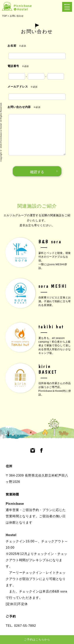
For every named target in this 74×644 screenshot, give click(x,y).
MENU (67, 7)
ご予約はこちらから (37, 639)
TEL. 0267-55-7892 (21, 626)
